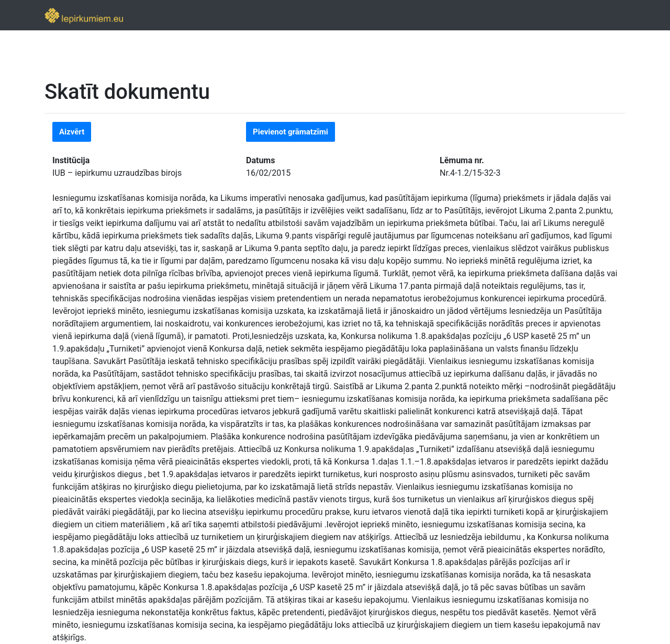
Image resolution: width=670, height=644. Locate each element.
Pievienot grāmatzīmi (291, 132)
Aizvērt (72, 132)
